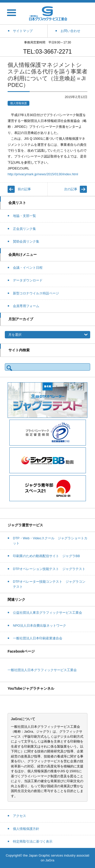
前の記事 (24, 189)
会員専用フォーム (26, 306)
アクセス (20, 816)
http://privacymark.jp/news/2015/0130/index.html (43, 174)
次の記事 (71, 189)
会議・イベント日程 (28, 268)
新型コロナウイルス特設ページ (36, 293)
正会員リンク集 (24, 229)
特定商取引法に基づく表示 (33, 841)
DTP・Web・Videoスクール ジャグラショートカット (50, 541)
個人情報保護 (18, 103)
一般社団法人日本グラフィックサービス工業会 (42, 670)
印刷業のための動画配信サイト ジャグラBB (46, 556)
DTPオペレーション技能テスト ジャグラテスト (49, 569)
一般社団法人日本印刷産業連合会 (38, 638)
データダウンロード (28, 280)
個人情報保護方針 (26, 829)
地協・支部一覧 (24, 216)
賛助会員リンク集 (26, 241)
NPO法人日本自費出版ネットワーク (40, 626)
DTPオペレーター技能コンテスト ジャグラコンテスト (49, 584)
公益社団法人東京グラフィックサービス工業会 (48, 613)
